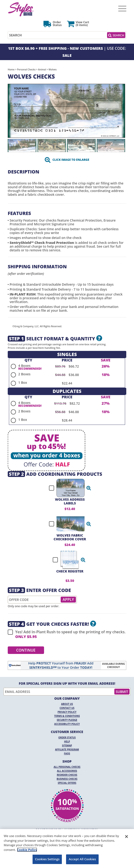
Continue (26, 650)
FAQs (67, 753)
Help (67, 741)
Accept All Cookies (82, 859)
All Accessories (67, 771)
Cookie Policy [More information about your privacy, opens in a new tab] (27, 850)
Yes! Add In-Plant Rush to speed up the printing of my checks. (67, 634)
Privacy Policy (67, 712)
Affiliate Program (67, 749)
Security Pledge (67, 720)
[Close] (127, 837)
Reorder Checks (67, 775)
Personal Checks (26, 69)
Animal (42, 69)
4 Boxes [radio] (24, 366)
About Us (67, 704)
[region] (67, 849)
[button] (89, 488)
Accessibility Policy (67, 724)
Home (11, 69)
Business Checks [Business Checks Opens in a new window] (67, 779)
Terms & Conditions (67, 716)
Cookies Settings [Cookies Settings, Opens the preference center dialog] (47, 859)
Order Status (67, 737)
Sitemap (67, 745)
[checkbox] (68, 488)
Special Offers (67, 783)
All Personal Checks (67, 767)
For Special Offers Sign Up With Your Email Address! (67, 684)
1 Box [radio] (23, 382)
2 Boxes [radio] (24, 374)
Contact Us (67, 708)
